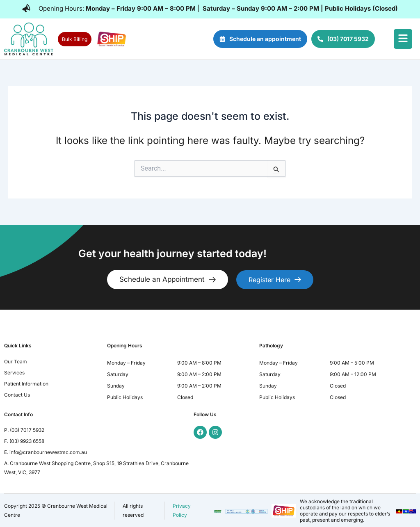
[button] (403, 39)
